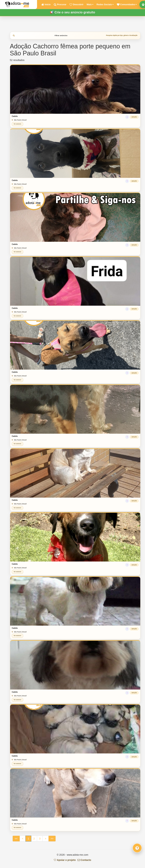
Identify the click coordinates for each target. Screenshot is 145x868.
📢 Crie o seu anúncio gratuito (72, 12)
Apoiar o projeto (65, 860)
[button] (127, 5)
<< (16, 839)
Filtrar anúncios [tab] (75, 36)
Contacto (84, 860)
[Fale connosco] (137, 848)
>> (52, 839)
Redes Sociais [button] (105, 4)
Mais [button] (90, 4)
